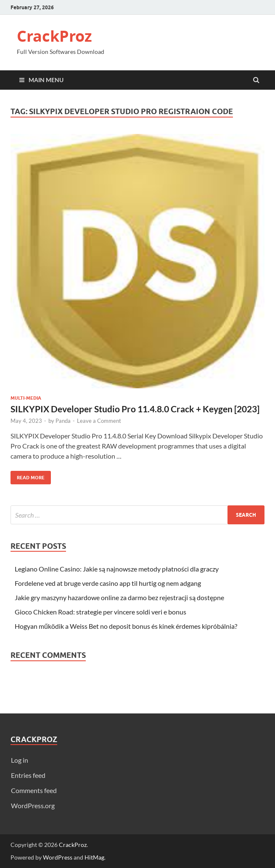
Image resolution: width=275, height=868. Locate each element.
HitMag (94, 857)
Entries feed (28, 775)
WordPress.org (33, 805)
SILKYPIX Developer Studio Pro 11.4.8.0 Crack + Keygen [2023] (135, 409)
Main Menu (46, 80)
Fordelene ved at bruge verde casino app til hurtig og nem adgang (108, 583)
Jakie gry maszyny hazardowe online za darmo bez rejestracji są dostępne (119, 597)
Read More (28, 476)
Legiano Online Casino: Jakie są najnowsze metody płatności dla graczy (117, 569)
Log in (20, 760)
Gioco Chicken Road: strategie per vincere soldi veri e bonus (100, 612)
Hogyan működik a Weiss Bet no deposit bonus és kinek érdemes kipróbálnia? (126, 626)
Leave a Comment (99, 421)
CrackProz (54, 36)
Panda (63, 421)
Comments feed (34, 790)
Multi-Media (26, 398)
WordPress (58, 857)
